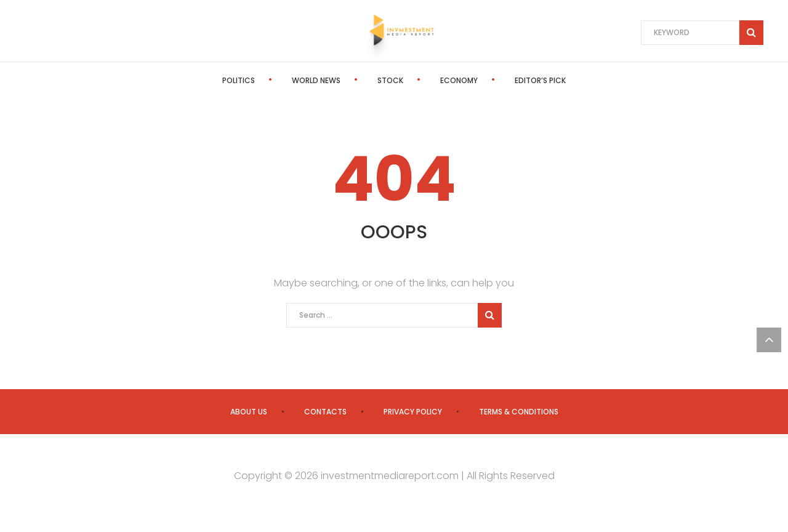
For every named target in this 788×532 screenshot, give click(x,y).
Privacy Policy (413, 412)
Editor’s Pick (540, 80)
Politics (239, 80)
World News (316, 80)
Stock (390, 80)
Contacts (325, 412)
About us (249, 412)
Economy (459, 80)
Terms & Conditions (519, 412)
